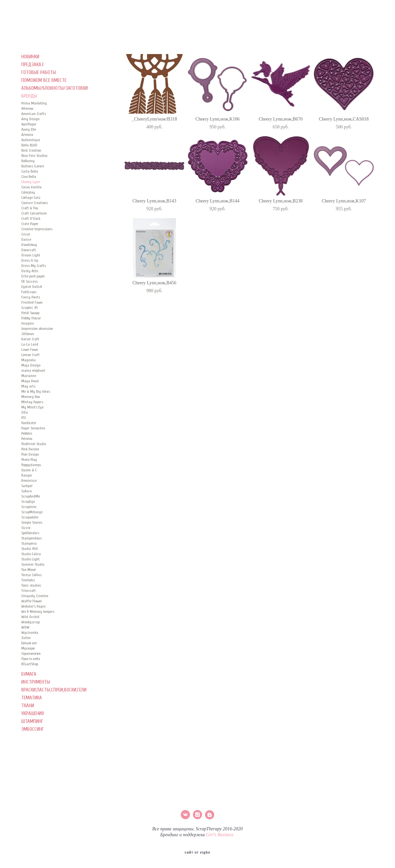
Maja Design (31, 365)
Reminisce (29, 481)
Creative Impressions (37, 229)
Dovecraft (29, 250)
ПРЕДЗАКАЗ (32, 65)
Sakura (27, 491)
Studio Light (30, 559)
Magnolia (28, 360)
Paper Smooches (33, 428)
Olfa (25, 412)
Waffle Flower (32, 601)
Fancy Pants (31, 297)
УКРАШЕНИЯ (33, 714)
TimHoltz (28, 580)
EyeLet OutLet (32, 287)
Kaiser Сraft (30, 339)
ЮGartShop (30, 664)
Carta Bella (30, 171)
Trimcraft (28, 591)
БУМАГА (29, 674)
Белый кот (29, 643)
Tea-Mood (28, 570)
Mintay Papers (32, 402)
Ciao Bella (29, 177)
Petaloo (27, 439)
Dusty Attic (30, 271)
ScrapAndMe (31, 496)
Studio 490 (30, 549)
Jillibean (28, 334)
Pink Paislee (30, 449)
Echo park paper (33, 276)
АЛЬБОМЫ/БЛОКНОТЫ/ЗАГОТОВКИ (55, 88)
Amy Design (30, 119)
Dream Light (31, 255)
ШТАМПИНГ (32, 721)
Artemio (27, 135)
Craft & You (30, 208)
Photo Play (29, 460)
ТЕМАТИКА (32, 698)
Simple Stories (32, 522)
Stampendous (31, 538)
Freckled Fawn (32, 302)
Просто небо (31, 659)
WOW (25, 627)
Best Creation (31, 150)
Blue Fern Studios (34, 156)
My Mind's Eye (32, 407)
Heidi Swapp (30, 313)
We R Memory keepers (38, 612)
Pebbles (27, 433)
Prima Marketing (34, 103)
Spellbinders (30, 533)
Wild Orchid (30, 617)
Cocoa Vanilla (31, 187)
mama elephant (33, 370)
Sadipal (27, 486)
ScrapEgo (28, 501)
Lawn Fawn (30, 349)
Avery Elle (29, 129)
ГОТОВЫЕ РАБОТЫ (39, 73)
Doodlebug (29, 245)
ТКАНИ (28, 706)
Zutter (26, 638)
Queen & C (29, 470)
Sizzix (26, 528)
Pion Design (30, 454)
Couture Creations (35, 203)
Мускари (28, 648)
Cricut (26, 234)
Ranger (27, 475)
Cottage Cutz (31, 198)
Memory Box (31, 397)
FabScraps (29, 292)
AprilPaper (29, 124)
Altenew (27, 108)
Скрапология (31, 653)
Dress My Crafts (34, 266)
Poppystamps (31, 465)
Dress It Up (30, 260)
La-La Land (30, 344)
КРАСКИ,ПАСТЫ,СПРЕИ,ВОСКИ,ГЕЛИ (54, 690)
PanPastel (29, 423)
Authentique (31, 140)
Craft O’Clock (31, 218)
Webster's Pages (33, 606)
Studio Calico (31, 554)
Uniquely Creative (35, 596)
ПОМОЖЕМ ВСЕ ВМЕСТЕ (44, 80)
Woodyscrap (30, 622)
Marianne (29, 376)
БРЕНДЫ (29, 96)
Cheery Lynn (31, 182)
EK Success (29, 281)
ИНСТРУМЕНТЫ (36, 682)
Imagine (28, 323)
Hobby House (31, 318)
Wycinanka (30, 632)
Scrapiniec (29, 507)
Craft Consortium (34, 213)
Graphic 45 (29, 308)
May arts (28, 386)
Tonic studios (31, 585)
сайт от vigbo (197, 853)
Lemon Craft (30, 355)
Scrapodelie (30, 517)
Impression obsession (37, 329)
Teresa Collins (31, 575)
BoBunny (28, 161)
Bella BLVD (29, 145)
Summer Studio (33, 564)
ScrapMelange (32, 512)
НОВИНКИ (30, 57)
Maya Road (30, 381)
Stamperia (29, 543)
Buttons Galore (33, 166)
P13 (23, 418)
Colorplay (28, 192)
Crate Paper (30, 224)
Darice (26, 239)
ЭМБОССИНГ (33, 729)
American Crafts (34, 114)
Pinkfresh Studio (34, 444)
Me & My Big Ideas (36, 391)
